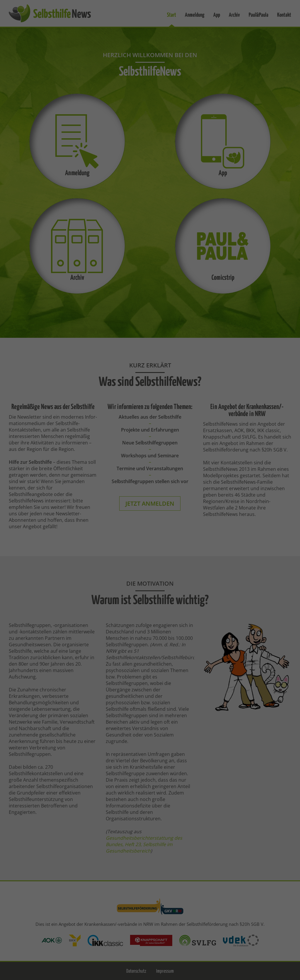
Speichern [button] (150, 145)
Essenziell (88, 107)
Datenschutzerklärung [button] (153, 175)
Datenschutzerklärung (188, 82)
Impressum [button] (183, 175)
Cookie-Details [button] (120, 175)
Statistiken (208, 107)
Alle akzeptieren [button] (150, 128)
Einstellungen (161, 88)
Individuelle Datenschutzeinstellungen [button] (150, 163)
